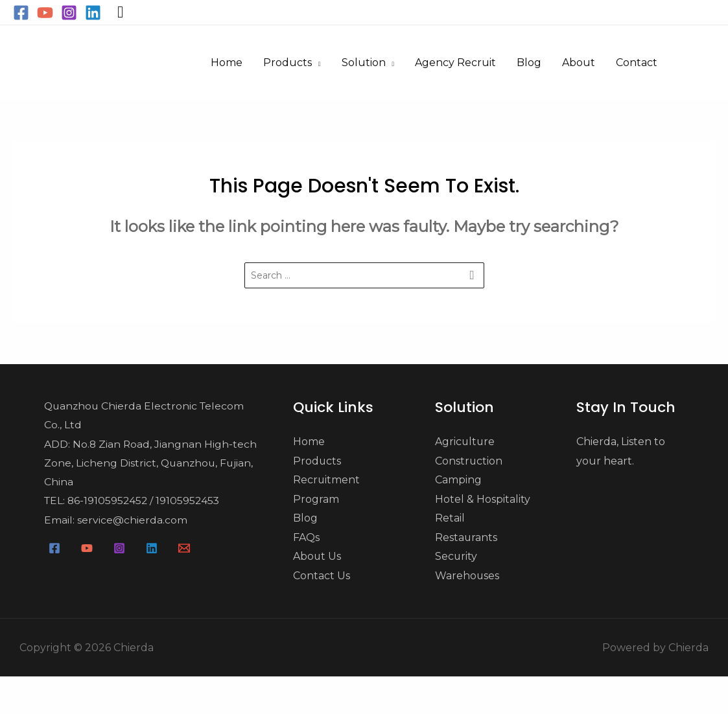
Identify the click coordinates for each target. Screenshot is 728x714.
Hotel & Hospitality (483, 500)
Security (456, 558)
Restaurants (466, 538)
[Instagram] (69, 13)
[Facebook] (21, 13)
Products (317, 461)
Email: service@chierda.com (114, 522)
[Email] (184, 550)
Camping (458, 480)
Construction (469, 461)
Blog (305, 519)
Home (309, 442)
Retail (450, 519)
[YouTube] (45, 13)
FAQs (306, 538)
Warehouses (467, 576)
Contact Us (322, 576)
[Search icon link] (120, 12)
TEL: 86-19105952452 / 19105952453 (132, 502)
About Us (317, 558)
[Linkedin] (93, 13)
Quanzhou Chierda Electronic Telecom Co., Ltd (144, 416)
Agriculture (465, 442)
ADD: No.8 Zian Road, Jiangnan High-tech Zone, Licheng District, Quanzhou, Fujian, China (149, 464)
